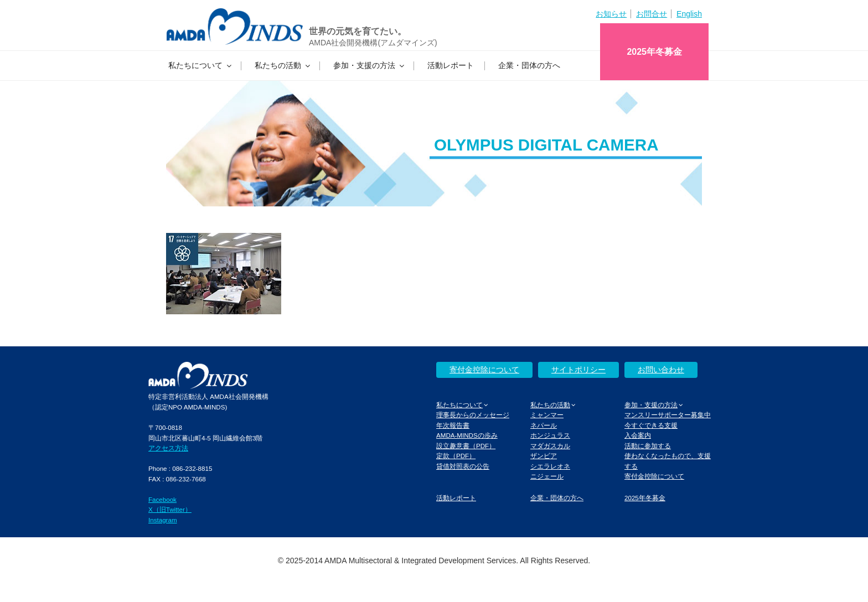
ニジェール (547, 476)
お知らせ (611, 14)
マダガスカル (550, 446)
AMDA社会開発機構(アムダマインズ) (373, 43)
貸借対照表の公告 (463, 466)
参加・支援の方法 (370, 65)
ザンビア (544, 456)
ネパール (544, 425)
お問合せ (652, 14)
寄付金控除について (484, 370)
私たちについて (201, 65)
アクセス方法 (168, 448)
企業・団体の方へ (529, 65)
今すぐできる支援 (651, 425)
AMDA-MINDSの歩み (467, 435)
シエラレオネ (550, 466)
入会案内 (638, 435)
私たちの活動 (283, 65)
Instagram (163, 520)
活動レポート (451, 65)
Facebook (162, 499)
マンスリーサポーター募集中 (668, 415)
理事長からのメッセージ (473, 415)
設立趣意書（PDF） (466, 446)
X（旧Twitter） (170, 509)
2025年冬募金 (654, 52)
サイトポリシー (578, 370)
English (689, 14)
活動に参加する (648, 446)
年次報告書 (453, 425)
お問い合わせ (661, 370)
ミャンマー (547, 415)
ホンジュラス (550, 435)
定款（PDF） (456, 456)
